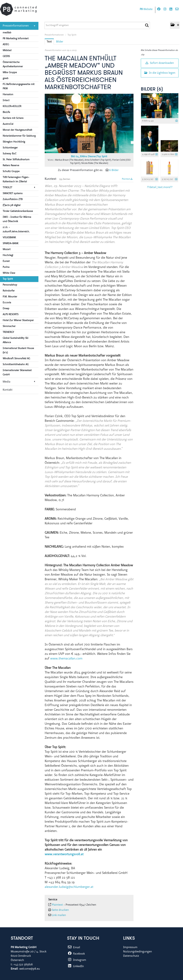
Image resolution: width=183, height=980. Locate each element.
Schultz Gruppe (11, 172)
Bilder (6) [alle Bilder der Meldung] (152, 89)
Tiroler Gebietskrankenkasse (18, 211)
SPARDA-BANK (11, 244)
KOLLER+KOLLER (12, 106)
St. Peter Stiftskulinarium (16, 160)
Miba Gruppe (10, 73)
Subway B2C (10, 154)
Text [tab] (49, 42)
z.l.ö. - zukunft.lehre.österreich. (16, 230)
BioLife (6, 112)
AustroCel (8, 124)
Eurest (6, 261)
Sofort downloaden (160, 63)
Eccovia (7, 303)
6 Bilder (114, 170)
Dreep (6, 309)
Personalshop (10, 285)
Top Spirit (8, 279)
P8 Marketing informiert (16, 39)
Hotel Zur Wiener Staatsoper (18, 321)
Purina (6, 267)
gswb (6, 79)
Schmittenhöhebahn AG (16, 365)
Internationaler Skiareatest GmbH (17, 373)
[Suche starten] (147, 25)
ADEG (6, 45)
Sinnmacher (9, 326)
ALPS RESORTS (11, 315)
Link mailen (59, 915)
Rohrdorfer (9, 291)
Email (74, 948)
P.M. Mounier (10, 297)
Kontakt (8, 390)
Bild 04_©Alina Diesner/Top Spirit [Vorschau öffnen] (89, 157)
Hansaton (8, 95)
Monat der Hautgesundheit (17, 130)
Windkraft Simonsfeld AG (16, 359)
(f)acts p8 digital (12, 205)
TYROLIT (19, 188)
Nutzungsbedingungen (138, 952)
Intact (6, 101)
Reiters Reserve (11, 166)
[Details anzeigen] (177, 121)
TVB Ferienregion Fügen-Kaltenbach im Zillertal (16, 180)
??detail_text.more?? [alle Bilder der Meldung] (160, 187)
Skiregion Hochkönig (14, 142)
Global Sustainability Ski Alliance (15, 340)
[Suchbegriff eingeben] (97, 25)
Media (19, 382)
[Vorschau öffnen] (89, 123)
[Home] (18, 9)
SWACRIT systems (13, 194)
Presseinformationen (19, 26)
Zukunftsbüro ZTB (13, 200)
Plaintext (127, 179)
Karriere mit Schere (13, 118)
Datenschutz (131, 956)
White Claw (9, 273)
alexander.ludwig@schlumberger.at (69, 887)
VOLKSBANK (9, 238)
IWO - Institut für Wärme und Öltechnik (17, 219)
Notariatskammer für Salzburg (19, 136)
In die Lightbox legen (160, 73)
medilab (7, 33)
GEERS (6, 56)
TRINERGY (8, 332)
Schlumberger (10, 148)
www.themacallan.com (66, 659)
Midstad (7, 51)
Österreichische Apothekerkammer (13, 65)
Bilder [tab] (60, 42)
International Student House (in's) (18, 351)
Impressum (130, 947)
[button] (175, 25)
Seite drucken (60, 910)
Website (146, 9)
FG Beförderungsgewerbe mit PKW (19, 87)
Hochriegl (8, 255)
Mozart (7, 250)
